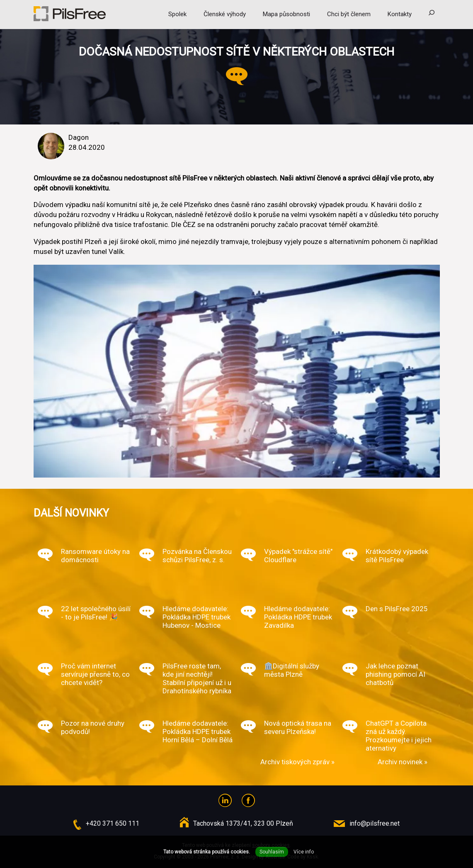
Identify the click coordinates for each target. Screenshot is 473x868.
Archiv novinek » (403, 762)
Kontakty (400, 14)
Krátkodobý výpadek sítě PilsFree (397, 556)
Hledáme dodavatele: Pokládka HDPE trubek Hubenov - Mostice (196, 617)
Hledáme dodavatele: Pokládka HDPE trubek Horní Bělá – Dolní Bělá (198, 731)
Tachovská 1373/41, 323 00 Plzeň (243, 823)
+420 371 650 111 (113, 823)
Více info (304, 852)
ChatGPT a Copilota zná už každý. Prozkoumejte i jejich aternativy (399, 736)
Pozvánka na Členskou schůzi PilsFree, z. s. (197, 556)
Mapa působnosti (286, 14)
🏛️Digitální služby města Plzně (292, 670)
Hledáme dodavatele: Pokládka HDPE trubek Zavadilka (298, 617)
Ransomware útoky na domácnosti (95, 556)
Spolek (177, 14)
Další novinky (71, 513)
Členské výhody (225, 14)
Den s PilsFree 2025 (397, 609)
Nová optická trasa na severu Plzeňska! (298, 727)
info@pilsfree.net (375, 823)
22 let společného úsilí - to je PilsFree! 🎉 (96, 613)
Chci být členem (349, 14)
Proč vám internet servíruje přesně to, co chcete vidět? (95, 674)
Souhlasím (272, 852)
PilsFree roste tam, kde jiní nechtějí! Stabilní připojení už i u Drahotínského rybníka (197, 678)
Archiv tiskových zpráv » (297, 762)
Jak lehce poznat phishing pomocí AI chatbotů (395, 674)
